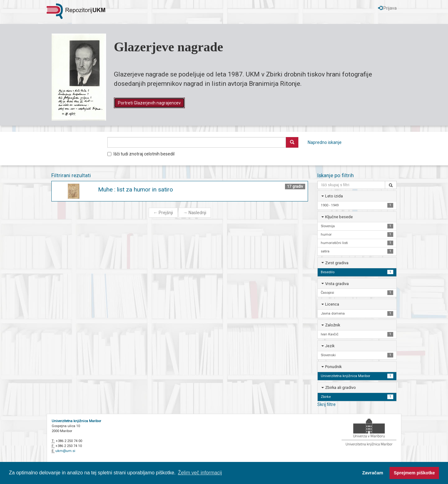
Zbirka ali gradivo (341, 387)
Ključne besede (339, 217)
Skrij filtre (327, 404)
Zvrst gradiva (337, 263)
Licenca (332, 304)
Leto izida (334, 196)
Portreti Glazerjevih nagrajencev (149, 103)
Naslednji (195, 213)
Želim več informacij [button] (200, 473)
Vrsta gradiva (337, 284)
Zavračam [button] (373, 473)
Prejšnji (163, 213)
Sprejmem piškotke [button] (414, 473)
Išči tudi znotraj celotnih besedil (141, 154)
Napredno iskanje (325, 142)
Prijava (387, 8)
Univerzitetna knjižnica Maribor (76, 421)
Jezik (330, 346)
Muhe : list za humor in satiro (135, 189)
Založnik (333, 325)
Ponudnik (333, 367)
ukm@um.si (65, 451)
